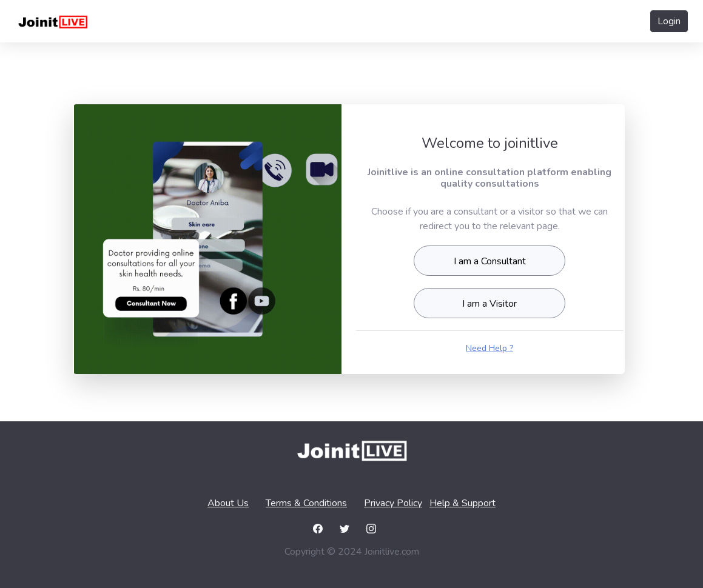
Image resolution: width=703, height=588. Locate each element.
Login (669, 21)
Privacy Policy (393, 503)
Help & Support (462, 503)
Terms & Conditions (306, 503)
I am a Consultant (490, 261)
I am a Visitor (489, 304)
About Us (228, 503)
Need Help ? (489, 348)
